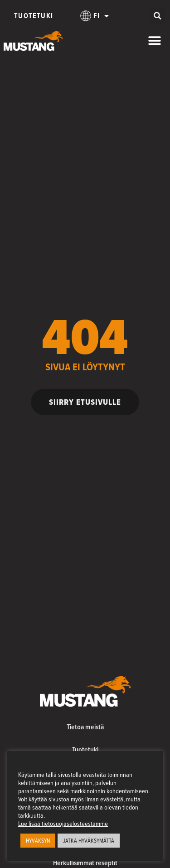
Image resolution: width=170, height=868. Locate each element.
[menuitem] (95, 16)
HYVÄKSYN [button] (38, 840)
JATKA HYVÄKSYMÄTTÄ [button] (89, 840)
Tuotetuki (34, 16)
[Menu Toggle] (155, 41)
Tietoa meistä (85, 727)
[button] (158, 16)
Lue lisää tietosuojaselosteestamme (63, 824)
